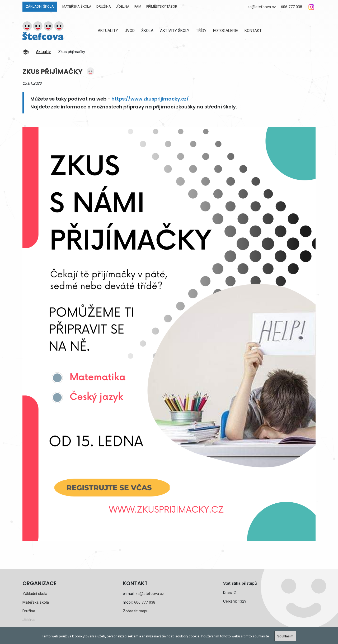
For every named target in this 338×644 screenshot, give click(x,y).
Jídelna (123, 6)
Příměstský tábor (162, 6)
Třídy (201, 31)
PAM (138, 6)
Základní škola (40, 6)
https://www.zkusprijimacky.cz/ (150, 99)
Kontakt (253, 31)
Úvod (130, 31)
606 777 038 (292, 7)
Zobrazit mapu (136, 611)
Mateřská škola (77, 6)
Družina (104, 6)
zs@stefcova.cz (262, 7)
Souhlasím (285, 636)
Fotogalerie (226, 31)
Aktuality (108, 31)
